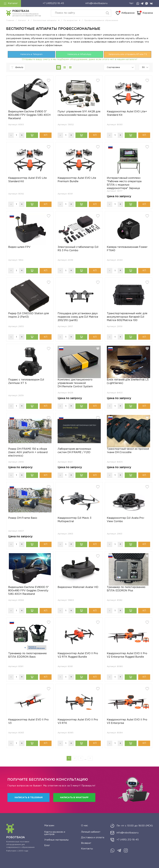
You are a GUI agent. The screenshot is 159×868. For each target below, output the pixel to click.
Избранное (125, 13)
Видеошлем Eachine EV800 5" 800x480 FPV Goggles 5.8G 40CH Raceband (29, 115)
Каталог (11, 3)
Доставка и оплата (93, 838)
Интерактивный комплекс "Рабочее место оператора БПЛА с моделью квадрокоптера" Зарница (124, 183)
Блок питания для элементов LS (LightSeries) (128, 381)
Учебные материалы (56, 840)
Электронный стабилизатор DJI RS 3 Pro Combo (78, 249)
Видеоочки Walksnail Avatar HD (78, 587)
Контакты (87, 849)
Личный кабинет (91, 832)
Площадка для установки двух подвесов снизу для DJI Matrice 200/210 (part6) (78, 317)
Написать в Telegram (31, 54)
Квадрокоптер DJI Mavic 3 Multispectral (74, 520)
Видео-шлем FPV (19, 247)
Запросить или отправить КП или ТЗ (128, 54)
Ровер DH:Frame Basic (23, 518)
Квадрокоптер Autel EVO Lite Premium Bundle (77, 180)
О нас (85, 826)
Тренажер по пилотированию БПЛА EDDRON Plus (126, 589)
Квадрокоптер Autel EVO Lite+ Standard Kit (127, 113)
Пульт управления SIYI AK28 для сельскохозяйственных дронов (79, 113)
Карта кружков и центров (55, 833)
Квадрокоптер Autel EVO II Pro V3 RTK (78, 721)
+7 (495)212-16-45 (53, 3)
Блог (47, 845)
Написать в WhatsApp (79, 54)
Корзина (145, 13)
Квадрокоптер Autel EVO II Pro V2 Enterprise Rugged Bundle (127, 655)
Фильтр (17, 67)
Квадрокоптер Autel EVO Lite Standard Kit (27, 180)
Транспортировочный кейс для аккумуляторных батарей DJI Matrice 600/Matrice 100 (127, 317)
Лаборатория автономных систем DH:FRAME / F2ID (74, 451)
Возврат (86, 843)
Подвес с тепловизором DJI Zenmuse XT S (26, 381)
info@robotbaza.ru (97, 3)
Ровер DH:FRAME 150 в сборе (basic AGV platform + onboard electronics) (28, 452)
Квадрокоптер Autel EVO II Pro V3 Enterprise (127, 721)
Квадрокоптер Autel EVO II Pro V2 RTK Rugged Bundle (78, 655)
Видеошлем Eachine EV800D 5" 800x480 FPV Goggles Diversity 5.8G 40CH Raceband (28, 591)
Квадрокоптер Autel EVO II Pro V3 (28, 721)
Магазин (49, 826)
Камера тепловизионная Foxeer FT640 (127, 249)
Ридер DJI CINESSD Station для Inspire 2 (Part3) (28, 315)
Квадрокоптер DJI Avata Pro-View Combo (126, 520)
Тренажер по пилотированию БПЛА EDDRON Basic (27, 655)
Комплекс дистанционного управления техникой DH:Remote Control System (75, 383)
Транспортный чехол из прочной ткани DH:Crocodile (128, 451)
